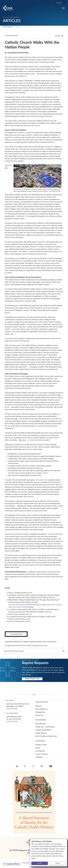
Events (38, 748)
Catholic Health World (43, 730)
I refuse (57, 863)
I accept (40, 863)
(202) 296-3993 (12, 709)
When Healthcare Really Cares (46, 736)
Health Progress (8, 27)
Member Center (41, 745)
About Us (39, 706)
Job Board (39, 757)
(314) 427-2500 (12, 721)
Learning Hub (40, 751)
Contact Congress (42, 754)
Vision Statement (41, 709)
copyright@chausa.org (39, 645)
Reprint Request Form (32, 679)
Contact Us (39, 715)
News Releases (41, 724)
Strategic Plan (40, 712)
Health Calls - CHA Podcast (45, 727)
